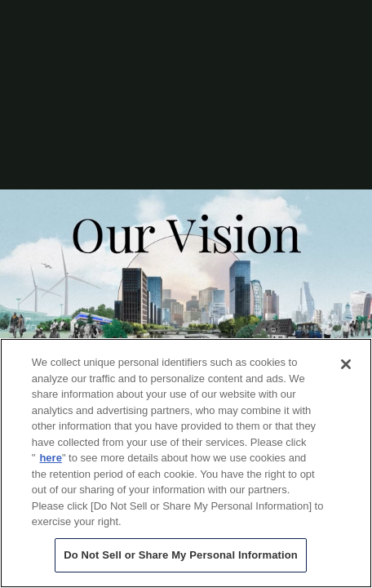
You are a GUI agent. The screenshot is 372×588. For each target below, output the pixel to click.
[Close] (346, 364)
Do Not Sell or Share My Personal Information (181, 555)
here (50, 458)
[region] (186, 463)
